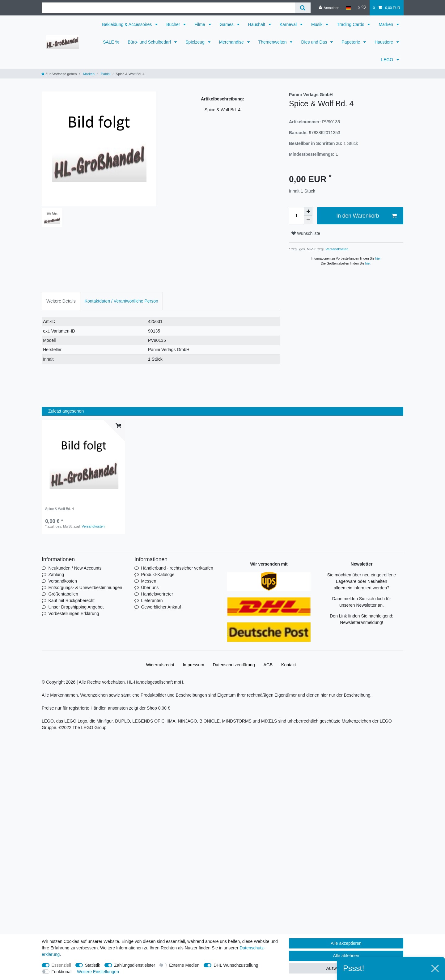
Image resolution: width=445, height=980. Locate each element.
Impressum (193, 665)
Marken (386, 24)
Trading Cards (351, 24)
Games (227, 24)
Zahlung (56, 575)
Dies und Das (315, 42)
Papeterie (351, 42)
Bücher (174, 24)
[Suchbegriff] (168, 8)
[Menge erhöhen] (308, 211)
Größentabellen (63, 594)
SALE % (111, 42)
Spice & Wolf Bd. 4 (59, 509)
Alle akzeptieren (346, 943)
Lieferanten (152, 600)
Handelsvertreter (157, 594)
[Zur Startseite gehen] (59, 74)
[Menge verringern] (308, 220)
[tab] (61, 301)
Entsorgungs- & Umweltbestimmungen (85, 588)
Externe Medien (184, 965)
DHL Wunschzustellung (236, 965)
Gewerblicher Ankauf (161, 607)
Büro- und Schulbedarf (150, 42)
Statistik (93, 965)
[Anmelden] (329, 8)
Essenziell (61, 965)
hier (378, 258)
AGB (268, 665)
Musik (317, 24)
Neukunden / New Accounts (75, 568)
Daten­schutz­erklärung (234, 665)
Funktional (62, 972)
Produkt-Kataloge (158, 575)
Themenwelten (273, 42)
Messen (148, 581)
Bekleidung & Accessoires (127, 24)
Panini (105, 74)
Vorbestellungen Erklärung (74, 613)
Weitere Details (61, 301)
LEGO (388, 60)
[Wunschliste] (362, 8)
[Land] (348, 8)
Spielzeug (195, 42)
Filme (200, 24)
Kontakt (288, 665)
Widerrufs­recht (160, 665)
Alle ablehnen (346, 956)
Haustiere (384, 42)
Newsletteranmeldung (361, 622)
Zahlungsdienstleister (135, 965)
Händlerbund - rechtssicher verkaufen (177, 568)
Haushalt (257, 24)
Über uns (150, 588)
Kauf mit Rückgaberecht (71, 600)
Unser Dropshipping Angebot (76, 607)
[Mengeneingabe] (296, 216)
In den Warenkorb (366, 216)
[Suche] (303, 8)
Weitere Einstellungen (98, 972)
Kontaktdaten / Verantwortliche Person (121, 301)
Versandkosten (336, 249)
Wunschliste (306, 233)
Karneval (289, 24)
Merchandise (232, 42)
